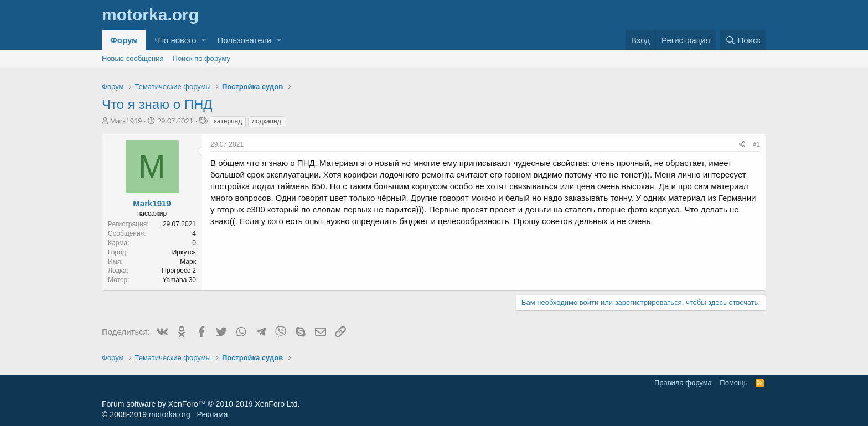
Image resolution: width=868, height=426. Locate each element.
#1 (756, 144)
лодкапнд (267, 121)
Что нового (175, 40)
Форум (124, 40)
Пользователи (244, 40)
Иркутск (184, 252)
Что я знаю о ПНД (157, 104)
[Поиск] (743, 40)
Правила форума (683, 383)
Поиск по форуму (201, 58)
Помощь (733, 383)
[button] (203, 40)
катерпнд (228, 121)
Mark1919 (126, 121)
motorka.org (170, 414)
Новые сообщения (133, 58)
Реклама (212, 414)
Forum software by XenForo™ (201, 404)
